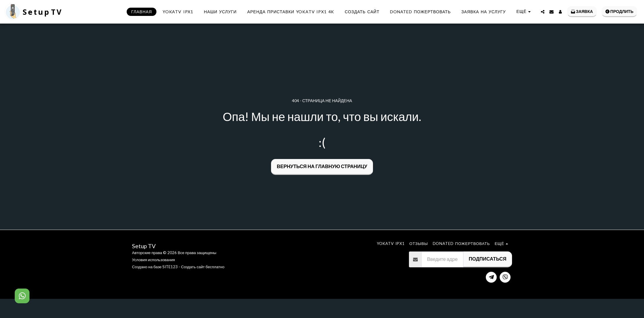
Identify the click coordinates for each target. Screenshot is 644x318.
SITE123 (170, 267)
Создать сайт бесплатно (203, 267)
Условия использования (153, 260)
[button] (543, 12)
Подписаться (488, 259)
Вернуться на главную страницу (322, 166)
